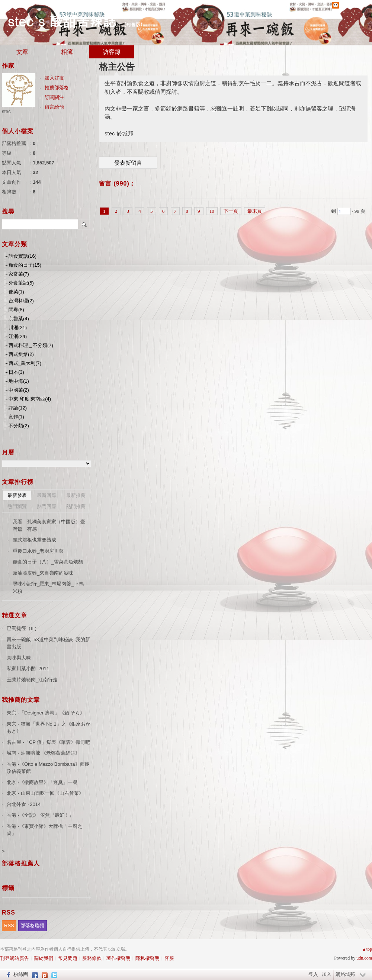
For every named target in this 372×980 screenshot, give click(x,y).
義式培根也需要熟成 (34, 540)
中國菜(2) (19, 390)
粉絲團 (21, 974)
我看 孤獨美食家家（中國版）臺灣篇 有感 (49, 525)
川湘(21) (18, 327)
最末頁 (255, 211)
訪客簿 (112, 52)
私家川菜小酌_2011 (28, 669)
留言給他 (54, 107)
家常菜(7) (19, 274)
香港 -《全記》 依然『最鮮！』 (40, 815)
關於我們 (44, 958)
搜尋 (85, 224)
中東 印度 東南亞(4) (30, 399)
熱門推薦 (76, 506)
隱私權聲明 (147, 958)
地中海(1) (19, 381)
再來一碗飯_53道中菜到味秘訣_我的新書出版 (48, 643)
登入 (313, 974)
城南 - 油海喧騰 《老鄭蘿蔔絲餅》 (43, 753)
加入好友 (54, 78)
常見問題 (68, 958)
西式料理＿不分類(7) (31, 345)
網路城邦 (345, 974)
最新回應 (46, 495)
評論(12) (18, 408)
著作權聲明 (118, 958)
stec (6, 111)
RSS (9, 926)
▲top (367, 949)
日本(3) (16, 372)
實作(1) (16, 417)
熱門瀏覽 (17, 506)
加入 (327, 974)
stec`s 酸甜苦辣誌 (62, 21)
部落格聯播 (33, 926)
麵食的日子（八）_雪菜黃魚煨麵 (48, 562)
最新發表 (17, 495)
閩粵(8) (16, 310)
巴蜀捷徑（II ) (22, 628)
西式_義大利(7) (25, 363)
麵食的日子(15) (25, 265)
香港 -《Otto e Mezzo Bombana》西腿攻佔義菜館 (48, 768)
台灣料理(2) (21, 301)
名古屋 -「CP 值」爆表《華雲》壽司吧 (48, 742)
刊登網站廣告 (15, 958)
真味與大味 (19, 658)
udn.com (364, 958)
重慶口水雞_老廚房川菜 (38, 551)
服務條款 (92, 958)
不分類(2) (19, 426)
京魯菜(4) (19, 319)
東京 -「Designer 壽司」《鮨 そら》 (46, 713)
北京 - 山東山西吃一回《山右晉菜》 (45, 793)
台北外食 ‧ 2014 (24, 804)
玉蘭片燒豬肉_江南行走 (32, 680)
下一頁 (231, 211)
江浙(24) (18, 336)
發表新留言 (128, 163)
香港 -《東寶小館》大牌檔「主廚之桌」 (44, 830)
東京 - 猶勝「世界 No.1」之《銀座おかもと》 (49, 728)
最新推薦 (76, 495)
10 (212, 211)
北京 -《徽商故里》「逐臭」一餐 (42, 782)
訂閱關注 (54, 97)
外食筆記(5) (21, 283)
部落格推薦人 (21, 863)
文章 (22, 52)
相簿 (67, 52)
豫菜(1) (16, 292)
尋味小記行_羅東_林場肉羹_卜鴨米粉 (48, 587)
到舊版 (133, 24)
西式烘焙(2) (21, 354)
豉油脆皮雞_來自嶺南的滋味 (43, 573)
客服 (169, 958)
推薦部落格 (57, 88)
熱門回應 (46, 506)
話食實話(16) (23, 256)
